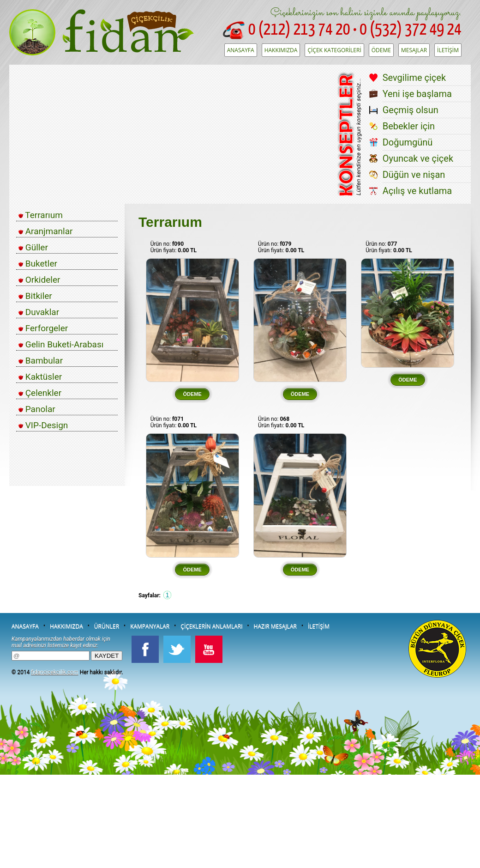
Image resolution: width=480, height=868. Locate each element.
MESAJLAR (414, 50)
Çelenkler (40, 393)
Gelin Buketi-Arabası (61, 344)
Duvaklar (39, 312)
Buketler (38, 264)
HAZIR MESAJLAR (275, 626)
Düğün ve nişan (414, 175)
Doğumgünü (408, 142)
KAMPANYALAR (150, 626)
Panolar (37, 409)
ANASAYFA (241, 50)
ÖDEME (381, 50)
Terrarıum (41, 215)
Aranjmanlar (45, 231)
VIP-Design (43, 425)
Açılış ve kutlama (417, 191)
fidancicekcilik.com (54, 672)
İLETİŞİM (448, 50)
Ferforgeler (43, 328)
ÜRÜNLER (107, 626)
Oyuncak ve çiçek (418, 158)
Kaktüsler (40, 377)
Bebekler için (409, 126)
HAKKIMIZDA (281, 50)
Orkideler (39, 280)
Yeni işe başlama (417, 94)
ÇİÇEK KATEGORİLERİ (334, 50)
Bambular (41, 361)
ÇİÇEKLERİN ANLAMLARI (211, 626)
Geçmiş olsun (411, 110)
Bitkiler (35, 296)
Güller (33, 247)
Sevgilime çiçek (414, 78)
